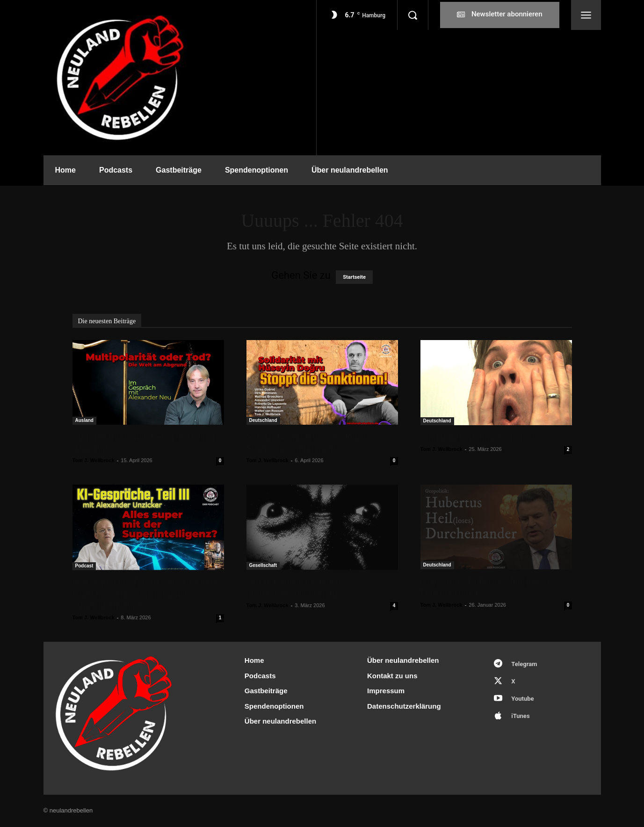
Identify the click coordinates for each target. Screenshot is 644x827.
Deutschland (263, 420)
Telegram (524, 664)
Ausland (84, 420)
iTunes (520, 716)
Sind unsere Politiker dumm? (478, 437)
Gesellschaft (263, 565)
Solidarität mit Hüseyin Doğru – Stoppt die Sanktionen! (310, 442)
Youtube (522, 699)
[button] (412, 15)
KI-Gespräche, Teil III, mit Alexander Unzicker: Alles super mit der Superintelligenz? (147, 594)
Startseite (354, 277)
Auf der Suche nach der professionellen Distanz (293, 587)
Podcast (84, 566)
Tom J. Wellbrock (94, 460)
